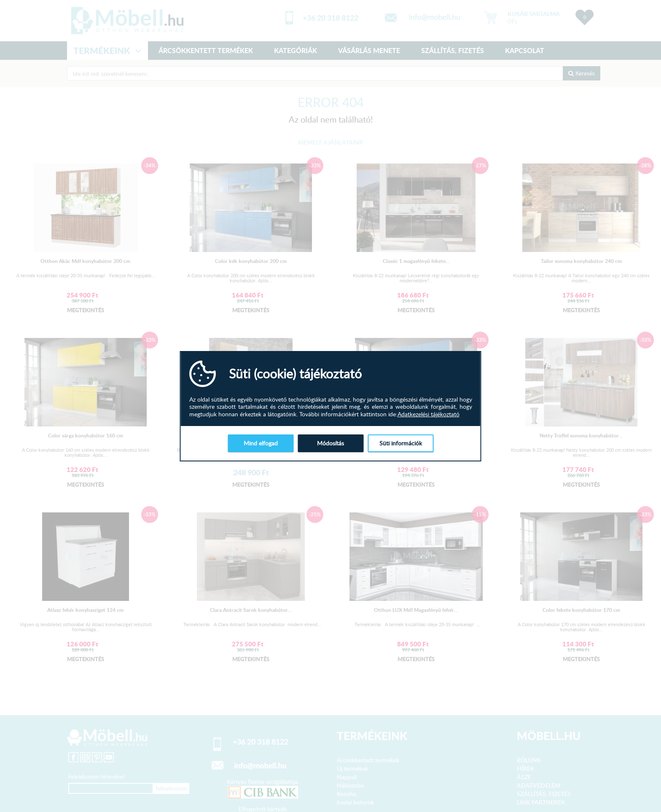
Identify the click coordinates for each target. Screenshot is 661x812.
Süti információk (401, 443)
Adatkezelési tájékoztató (429, 414)
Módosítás (330, 443)
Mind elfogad (261, 443)
